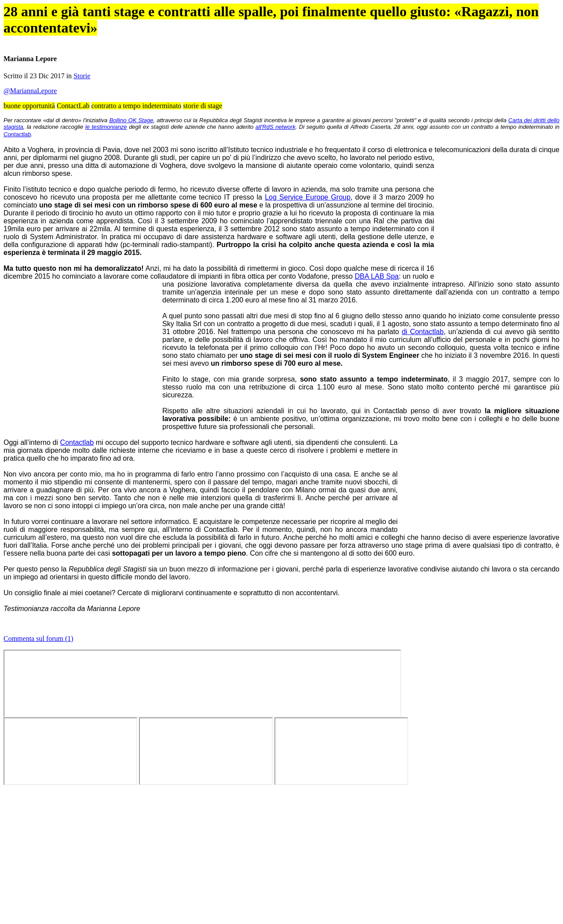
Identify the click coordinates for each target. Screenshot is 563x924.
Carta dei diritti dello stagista (197, 358)
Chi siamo (469, 57)
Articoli (233, 57)
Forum (281, 57)
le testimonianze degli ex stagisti (342, 358)
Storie (216, 281)
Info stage (422, 57)
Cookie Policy (381, 25)
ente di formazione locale (199, 423)
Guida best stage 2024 (437, 81)
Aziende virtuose (375, 57)
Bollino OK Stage (206, 348)
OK (143, 33)
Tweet (451, 264)
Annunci (328, 57)
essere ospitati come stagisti (201, 555)
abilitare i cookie (328, 840)
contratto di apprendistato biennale (369, 686)
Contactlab (274, 367)
